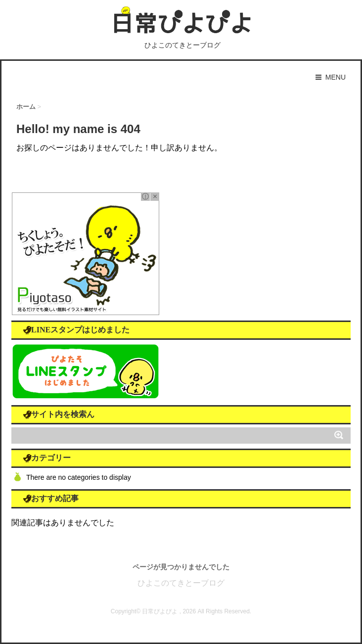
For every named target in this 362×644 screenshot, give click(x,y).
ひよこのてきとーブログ (181, 583)
